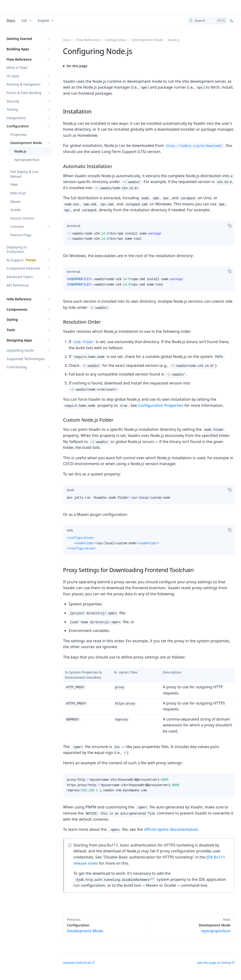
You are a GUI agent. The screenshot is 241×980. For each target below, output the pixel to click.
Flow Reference (19, 59)
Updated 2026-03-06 (77, 963)
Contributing (17, 367)
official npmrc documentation (171, 829)
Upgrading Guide (20, 350)
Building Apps (18, 49)
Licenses (17, 226)
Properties (19, 135)
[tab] (74, 226)
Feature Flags (21, 235)
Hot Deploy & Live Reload (24, 174)
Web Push (18, 193)
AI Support (15, 260)
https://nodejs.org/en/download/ (194, 146)
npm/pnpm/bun (27, 160)
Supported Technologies (26, 359)
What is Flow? (17, 68)
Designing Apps (19, 340)
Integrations (16, 118)
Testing (12, 109)
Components (17, 309)
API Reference (18, 285)
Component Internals (23, 268)
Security (13, 101)
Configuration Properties (161, 405)
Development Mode (26, 143)
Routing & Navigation (24, 84)
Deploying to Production (17, 249)
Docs (11, 21)
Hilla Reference (19, 299)
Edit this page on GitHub (214, 963)
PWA (14, 185)
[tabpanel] (149, 238)
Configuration (18, 126)
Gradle (16, 210)
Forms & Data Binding (24, 93)
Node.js (20, 151)
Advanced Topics (20, 277)
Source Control (22, 218)
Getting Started (19, 39)
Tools (11, 330)
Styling (12, 319)
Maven (16, 202)
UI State (13, 76)
